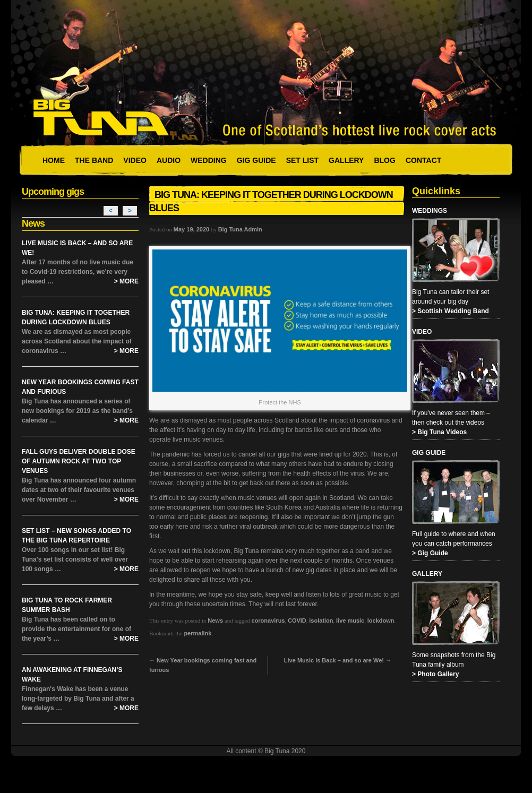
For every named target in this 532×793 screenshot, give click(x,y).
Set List (302, 160)
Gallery (346, 160)
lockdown (381, 620)
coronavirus (268, 620)
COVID (297, 620)
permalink (198, 633)
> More (126, 281)
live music (350, 620)
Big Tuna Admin (240, 229)
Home (54, 160)
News (215, 620)
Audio (169, 160)
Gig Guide (256, 160)
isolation (321, 620)
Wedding (209, 160)
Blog (384, 160)
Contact (423, 160)
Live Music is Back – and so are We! (338, 660)
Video (135, 160)
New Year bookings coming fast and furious (203, 665)
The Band (94, 160)
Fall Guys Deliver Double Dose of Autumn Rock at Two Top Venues (79, 461)
